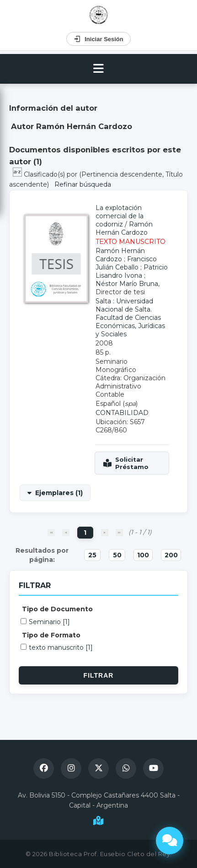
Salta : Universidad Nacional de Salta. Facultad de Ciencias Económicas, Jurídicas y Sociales (130, 318)
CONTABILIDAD (122, 413)
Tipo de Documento (57, 609)
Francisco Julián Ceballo (126, 263)
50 (117, 555)
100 (143, 555)
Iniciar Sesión (98, 39)
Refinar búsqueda (83, 184)
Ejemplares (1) (59, 493)
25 (92, 555)
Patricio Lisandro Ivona (132, 271)
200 (171, 555)
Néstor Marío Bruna (127, 284)
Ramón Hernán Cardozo (124, 228)
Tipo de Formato (51, 635)
